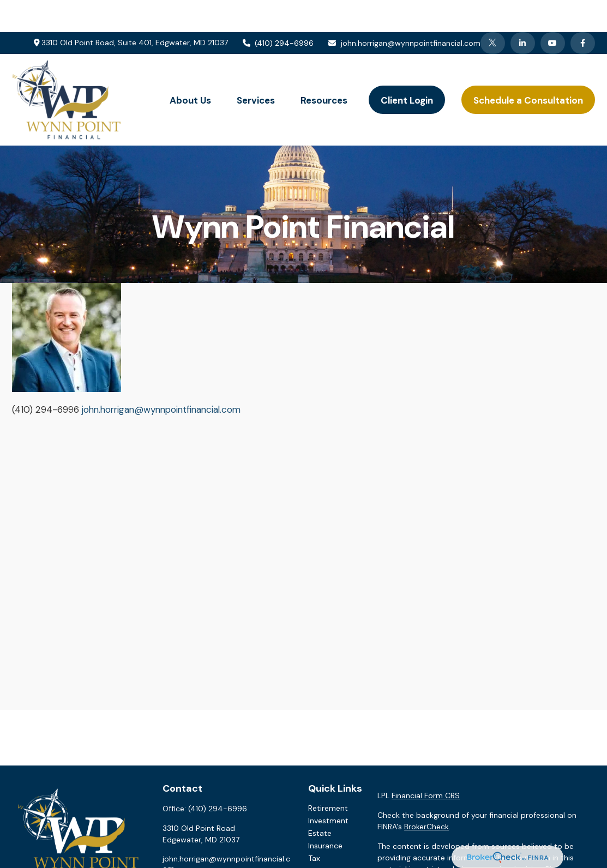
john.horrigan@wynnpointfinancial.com (404, 11)
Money (320, 839)
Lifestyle (323, 851)
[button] (191, 68)
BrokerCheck (426, 794)
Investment (328, 788)
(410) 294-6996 (278, 11)
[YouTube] (553, 11)
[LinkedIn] (523, 11)
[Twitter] (493, 11)
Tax (314, 826)
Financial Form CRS (426, 763)
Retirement (328, 776)
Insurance (325, 813)
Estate (320, 801)
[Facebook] (583, 11)
